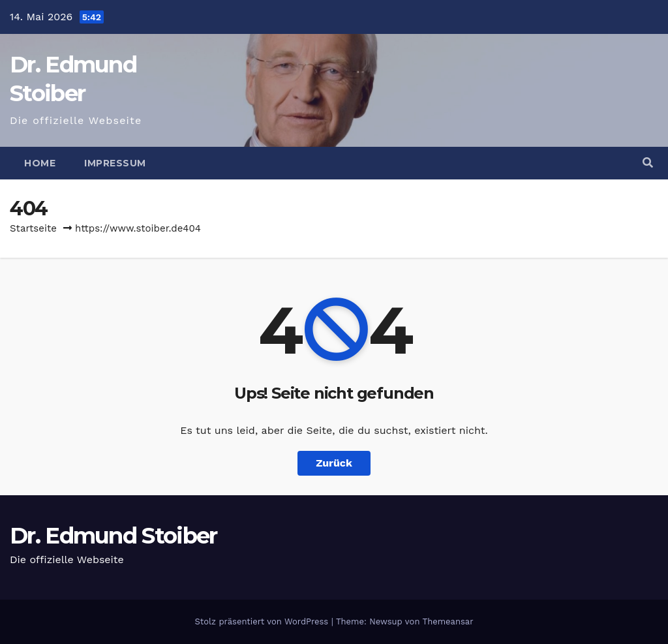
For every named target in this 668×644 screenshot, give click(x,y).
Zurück (334, 463)
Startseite (33, 228)
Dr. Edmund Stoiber (113, 536)
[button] (648, 163)
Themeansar (448, 621)
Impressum (115, 163)
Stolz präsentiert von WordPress (263, 621)
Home (40, 163)
